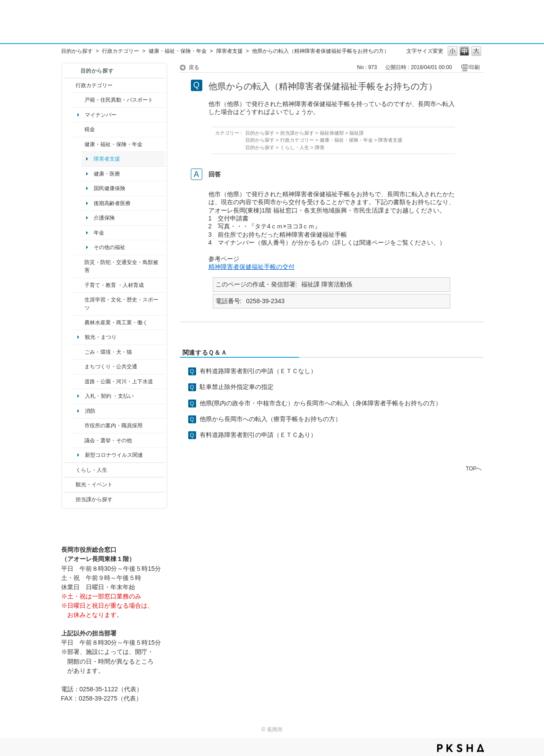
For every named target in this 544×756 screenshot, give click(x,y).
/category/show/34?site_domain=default (78, 323)
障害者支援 (230, 51)
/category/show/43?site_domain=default (78, 304)
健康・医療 (107, 174)
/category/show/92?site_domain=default (78, 129)
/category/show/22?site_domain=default (78, 352)
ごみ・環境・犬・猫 (108, 352)
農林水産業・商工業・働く (116, 323)
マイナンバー (101, 115)
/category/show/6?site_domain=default (78, 367)
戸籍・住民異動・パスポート (119, 100)
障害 (320, 147)
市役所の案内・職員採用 (113, 426)
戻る (194, 67)
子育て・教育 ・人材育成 (114, 285)
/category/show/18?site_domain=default (70, 484)
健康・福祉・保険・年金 (178, 51)
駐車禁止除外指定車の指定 (237, 387)
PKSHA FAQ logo (461, 748)
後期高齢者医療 (112, 203)
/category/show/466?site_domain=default (78, 440)
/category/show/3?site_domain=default (70, 85)
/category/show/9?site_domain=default (70, 499)
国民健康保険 (110, 188)
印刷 (475, 67)
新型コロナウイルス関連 (114, 455)
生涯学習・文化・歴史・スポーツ (121, 304)
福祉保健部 (332, 133)
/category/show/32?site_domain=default (78, 426)
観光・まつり (101, 337)
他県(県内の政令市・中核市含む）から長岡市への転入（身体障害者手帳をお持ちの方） (321, 403)
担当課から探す (94, 499)
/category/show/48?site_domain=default (78, 285)
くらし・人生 (91, 470)
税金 (90, 129)
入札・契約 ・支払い (109, 396)
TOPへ (474, 468)
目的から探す (77, 51)
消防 (90, 411)
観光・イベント (94, 484)
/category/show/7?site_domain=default (78, 100)
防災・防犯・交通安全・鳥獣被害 (121, 266)
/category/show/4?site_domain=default (78, 144)
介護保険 (104, 218)
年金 (99, 233)
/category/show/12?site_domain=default (70, 470)
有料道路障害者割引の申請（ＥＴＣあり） (258, 435)
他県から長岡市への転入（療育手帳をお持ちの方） (270, 419)
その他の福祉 (110, 247)
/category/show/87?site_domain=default (78, 382)
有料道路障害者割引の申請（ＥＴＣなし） (258, 371)
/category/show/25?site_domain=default (78, 266)
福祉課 (356, 133)
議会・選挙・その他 (108, 440)
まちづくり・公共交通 (111, 367)
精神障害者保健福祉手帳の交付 (252, 267)
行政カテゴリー (120, 51)
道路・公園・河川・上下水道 (119, 382)
